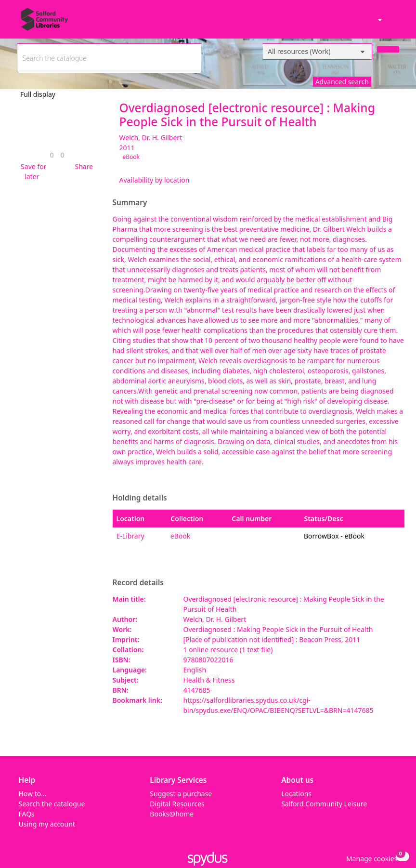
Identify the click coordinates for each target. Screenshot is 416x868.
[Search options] (318, 52)
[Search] (388, 49)
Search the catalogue (52, 804)
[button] (32, 171)
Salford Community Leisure (324, 804)
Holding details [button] (140, 498)
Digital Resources (177, 804)
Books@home (172, 814)
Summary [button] (130, 203)
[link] (52, 155)
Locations (296, 794)
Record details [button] (138, 583)
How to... (33, 794)
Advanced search (342, 82)
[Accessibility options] (379, 20)
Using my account (47, 824)
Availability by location (155, 180)
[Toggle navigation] (394, 23)
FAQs (27, 814)
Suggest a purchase (181, 794)
